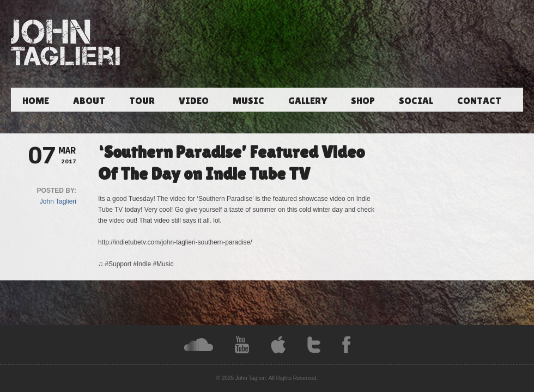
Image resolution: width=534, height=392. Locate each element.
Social (416, 100)
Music (248, 100)
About (89, 100)
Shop (363, 100)
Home (36, 100)
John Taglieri (58, 201)
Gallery (308, 100)
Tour (142, 100)
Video (194, 100)
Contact (479, 100)
